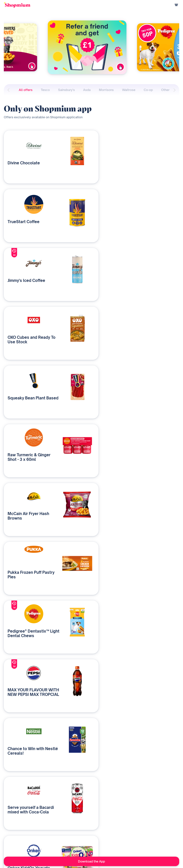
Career (112, 844)
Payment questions (15, 832)
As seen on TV (116, 832)
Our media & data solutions (67, 825)
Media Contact (116, 838)
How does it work (14, 825)
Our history (114, 825)
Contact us (57, 838)
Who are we (58, 832)
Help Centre (11, 844)
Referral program (14, 838)
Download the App (91, 861)
